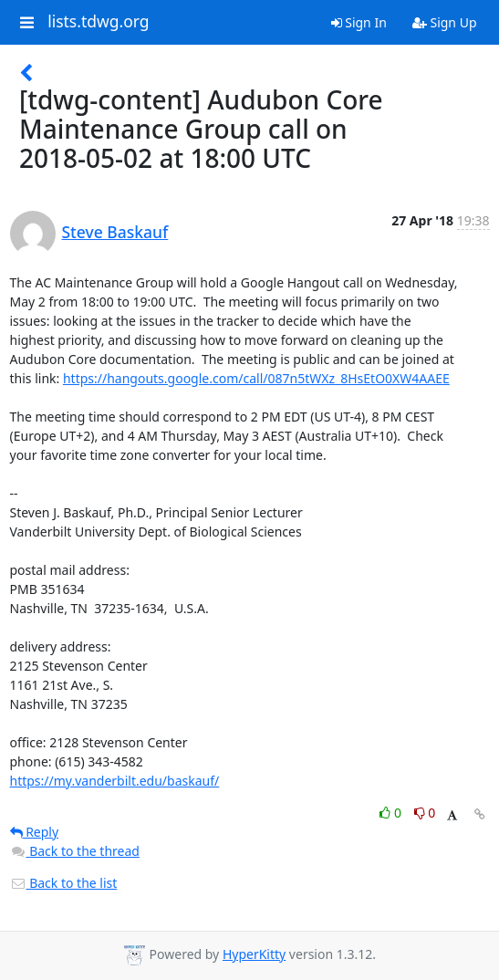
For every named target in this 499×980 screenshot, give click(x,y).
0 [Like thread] (392, 813)
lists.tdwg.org (99, 22)
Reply (35, 832)
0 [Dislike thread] (425, 813)
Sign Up (445, 22)
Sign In (359, 22)
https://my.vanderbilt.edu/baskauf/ (115, 781)
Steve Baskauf (115, 232)
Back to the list (64, 883)
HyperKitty (254, 954)
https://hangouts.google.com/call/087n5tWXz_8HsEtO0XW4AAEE (256, 378)
